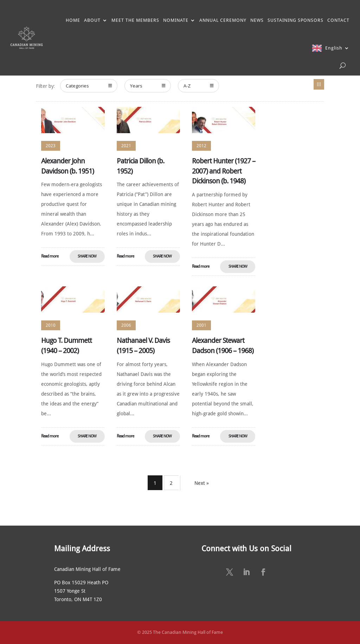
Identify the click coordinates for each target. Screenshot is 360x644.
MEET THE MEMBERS (135, 20)
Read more (50, 256)
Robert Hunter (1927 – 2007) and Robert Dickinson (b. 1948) (224, 171)
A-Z (199, 86)
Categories (89, 86)
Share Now (87, 256)
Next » (202, 483)
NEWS (257, 20)
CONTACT (338, 20)
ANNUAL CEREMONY (223, 20)
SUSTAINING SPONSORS (295, 20)
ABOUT (92, 20)
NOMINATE (176, 20)
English (334, 48)
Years (148, 86)
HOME (73, 20)
